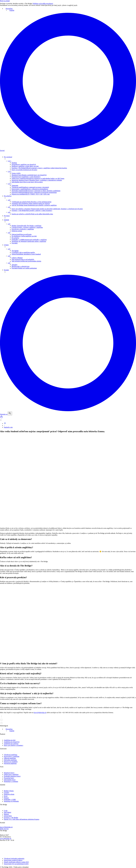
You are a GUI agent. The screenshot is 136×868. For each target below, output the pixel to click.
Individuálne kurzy (10, 780)
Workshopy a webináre (11, 781)
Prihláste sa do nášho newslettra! (44, 4)
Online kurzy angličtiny (11, 774)
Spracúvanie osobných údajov (13, 860)
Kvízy (6, 796)
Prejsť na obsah (5, 1)
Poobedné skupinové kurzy (12, 776)
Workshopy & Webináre (11, 801)
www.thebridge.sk (6, 839)
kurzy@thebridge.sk (40, 713)
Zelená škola (8, 816)
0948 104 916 (4, 829)
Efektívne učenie (9, 794)
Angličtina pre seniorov (11, 744)
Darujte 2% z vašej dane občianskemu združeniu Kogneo (22, 819)
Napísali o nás (8, 427)
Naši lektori (7, 812)
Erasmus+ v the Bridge (11, 818)
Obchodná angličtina (10, 760)
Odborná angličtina (10, 758)
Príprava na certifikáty (11, 762)
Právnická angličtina (10, 763)
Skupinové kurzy (9, 773)
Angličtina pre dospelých (12, 742)
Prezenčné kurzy (9, 778)
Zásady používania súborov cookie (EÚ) (16, 862)
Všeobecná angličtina (10, 755)
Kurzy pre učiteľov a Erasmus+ (14, 745)
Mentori (6, 814)
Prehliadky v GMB (10, 800)
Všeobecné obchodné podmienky (14, 859)
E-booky (7, 793)
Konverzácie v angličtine (12, 756)
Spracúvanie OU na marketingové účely (16, 864)
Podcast (6, 798)
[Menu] (1, 420)
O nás (6, 811)
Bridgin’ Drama (9, 791)
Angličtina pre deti (10, 740)
